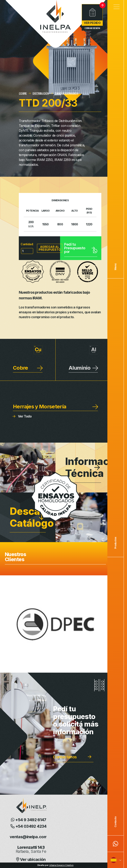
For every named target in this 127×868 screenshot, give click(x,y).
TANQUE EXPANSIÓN (66, 93)
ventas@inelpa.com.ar (31, 837)
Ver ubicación (31, 859)
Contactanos (65, 757)
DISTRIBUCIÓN (41, 93)
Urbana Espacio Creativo (61, 865)
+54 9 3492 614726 (31, 820)
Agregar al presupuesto (50, 248)
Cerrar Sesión (92, 28)
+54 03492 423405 (31, 826)
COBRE (23, 93)
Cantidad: (27, 244)
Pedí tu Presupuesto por (81, 248)
